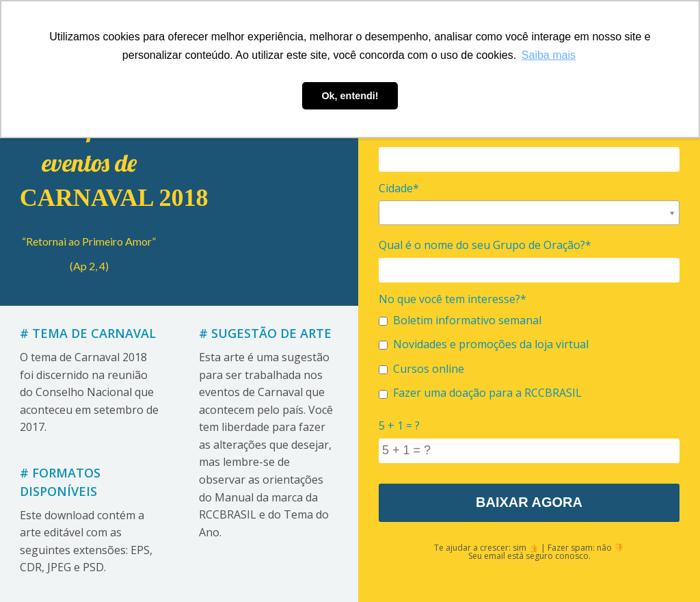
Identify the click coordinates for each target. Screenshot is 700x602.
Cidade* (399, 188)
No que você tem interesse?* (453, 299)
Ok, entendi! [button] (350, 96)
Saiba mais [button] (549, 55)
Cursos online (421, 369)
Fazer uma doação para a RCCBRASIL (480, 393)
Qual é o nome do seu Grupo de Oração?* (485, 245)
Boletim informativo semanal (460, 320)
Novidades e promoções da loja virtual (484, 344)
